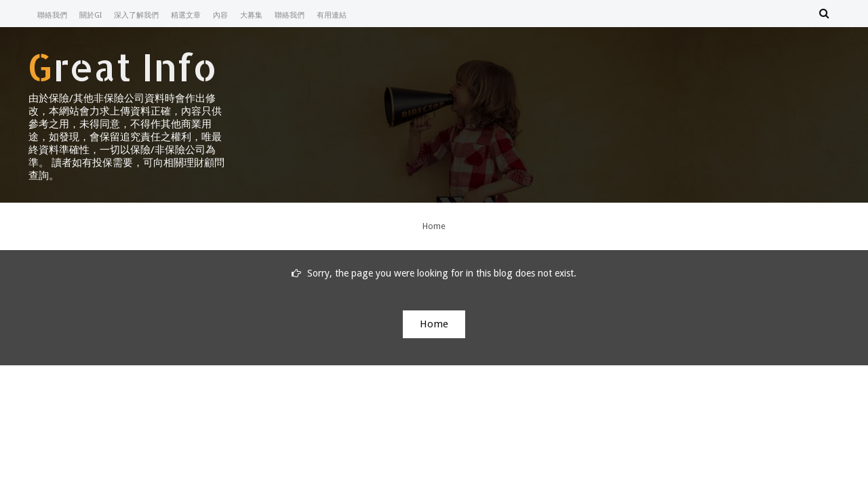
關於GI (91, 15)
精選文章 (186, 15)
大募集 (251, 15)
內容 (220, 15)
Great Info (122, 66)
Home (434, 226)
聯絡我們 (52, 15)
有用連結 (332, 15)
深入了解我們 (136, 15)
